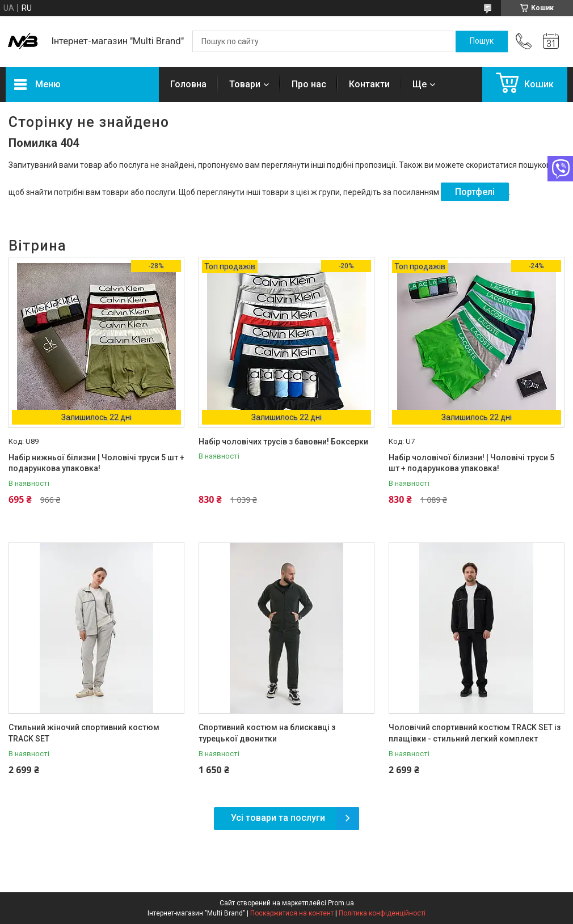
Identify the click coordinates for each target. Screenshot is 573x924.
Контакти (369, 84)
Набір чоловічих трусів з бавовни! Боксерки (283, 442)
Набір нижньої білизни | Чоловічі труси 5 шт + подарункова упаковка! (96, 463)
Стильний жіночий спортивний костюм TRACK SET (84, 733)
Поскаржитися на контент (292, 913)
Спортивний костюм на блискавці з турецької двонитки (267, 733)
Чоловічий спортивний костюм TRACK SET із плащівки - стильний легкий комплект (475, 733)
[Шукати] (482, 41)
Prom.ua (341, 903)
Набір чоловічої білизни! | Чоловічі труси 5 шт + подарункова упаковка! (471, 463)
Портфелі (475, 192)
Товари (245, 84)
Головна (188, 84)
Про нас (309, 84)
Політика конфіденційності (382, 913)
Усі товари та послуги (278, 818)
